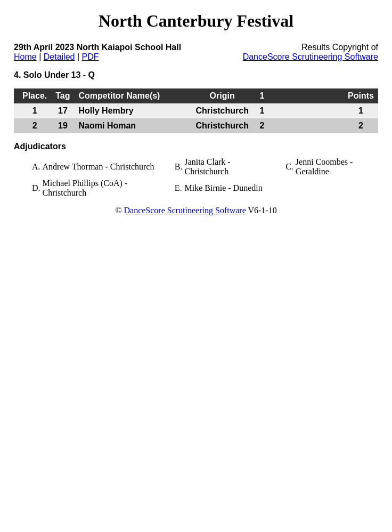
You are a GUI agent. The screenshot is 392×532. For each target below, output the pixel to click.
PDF (90, 57)
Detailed (59, 57)
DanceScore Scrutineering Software (311, 57)
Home (25, 57)
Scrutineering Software (207, 210)
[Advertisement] (100, 323)
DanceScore (145, 210)
